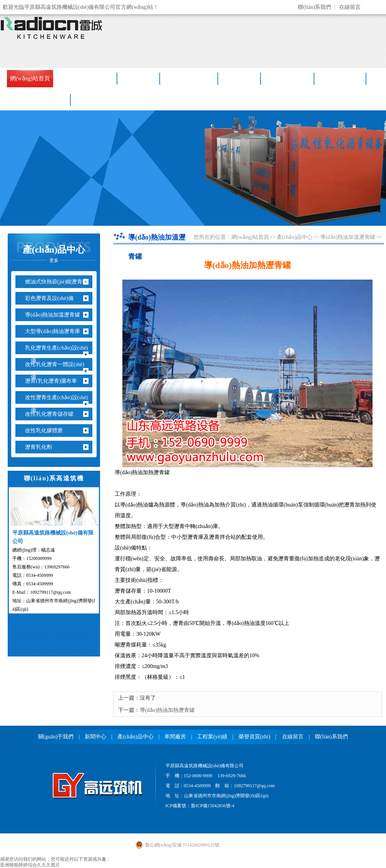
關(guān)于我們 (56, 737)
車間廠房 (240, 78)
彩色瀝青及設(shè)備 (52, 298)
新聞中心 (139, 78)
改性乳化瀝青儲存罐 (52, 414)
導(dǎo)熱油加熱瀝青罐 (167, 710)
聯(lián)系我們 (314, 7)
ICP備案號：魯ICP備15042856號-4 (200, 806)
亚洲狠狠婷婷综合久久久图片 (30, 865)
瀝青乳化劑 (41, 447)
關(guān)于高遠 (89, 78)
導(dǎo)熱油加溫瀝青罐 (55, 315)
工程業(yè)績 (341, 78)
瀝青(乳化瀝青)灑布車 (54, 381)
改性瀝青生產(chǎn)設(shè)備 (59, 404)
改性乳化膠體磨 (47, 431)
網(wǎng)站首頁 (30, 78)
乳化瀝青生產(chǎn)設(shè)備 (59, 354)
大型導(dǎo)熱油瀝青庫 (55, 331)
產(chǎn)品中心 (189, 78)
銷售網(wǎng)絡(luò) (36, 100)
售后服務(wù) (288, 78)
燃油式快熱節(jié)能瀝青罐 (59, 282)
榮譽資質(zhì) (254, 737)
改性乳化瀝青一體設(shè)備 (58, 371)
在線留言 (350, 7)
